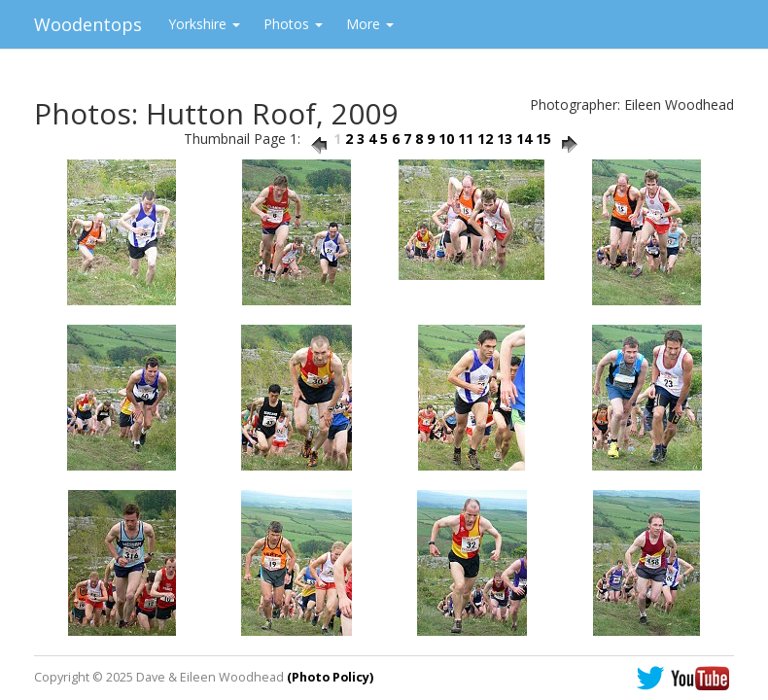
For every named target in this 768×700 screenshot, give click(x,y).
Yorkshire (204, 24)
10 (446, 139)
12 (485, 139)
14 (524, 139)
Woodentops (88, 24)
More (370, 24)
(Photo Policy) (330, 677)
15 (543, 139)
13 (505, 139)
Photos (293, 24)
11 (466, 139)
